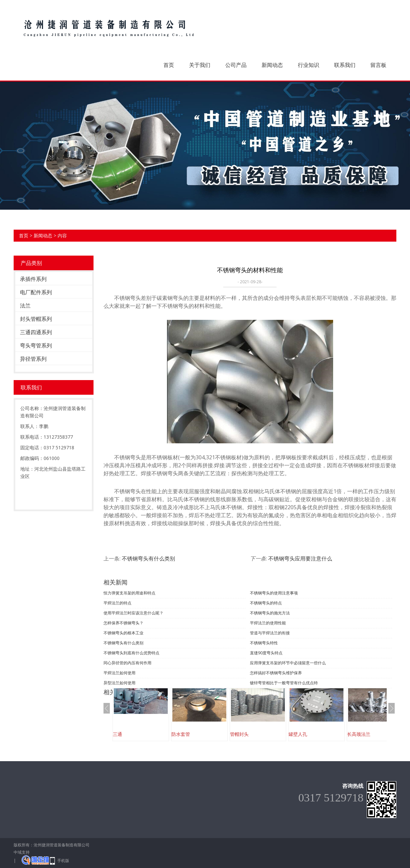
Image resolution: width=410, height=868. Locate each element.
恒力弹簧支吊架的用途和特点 (129, 593)
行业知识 (308, 65)
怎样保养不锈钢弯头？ (123, 623)
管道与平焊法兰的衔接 (270, 633)
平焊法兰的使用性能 (268, 623)
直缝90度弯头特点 (266, 653)
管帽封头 (239, 734)
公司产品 (236, 65)
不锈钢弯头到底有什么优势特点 (131, 653)
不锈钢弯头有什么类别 (148, 558)
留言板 (378, 65)
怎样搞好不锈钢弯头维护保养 (276, 673)
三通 (117, 734)
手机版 (63, 861)
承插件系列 (33, 279)
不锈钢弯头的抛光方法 (270, 613)
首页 (169, 65)
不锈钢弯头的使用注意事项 (274, 593)
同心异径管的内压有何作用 (127, 663)
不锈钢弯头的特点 (266, 603)
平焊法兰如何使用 (119, 673)
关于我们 (200, 65)
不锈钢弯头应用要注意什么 (300, 558)
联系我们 (345, 65)
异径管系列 (33, 359)
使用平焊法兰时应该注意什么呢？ (133, 613)
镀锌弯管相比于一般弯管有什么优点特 (284, 683)
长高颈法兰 (359, 734)
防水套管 (181, 734)
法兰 (25, 306)
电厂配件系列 (36, 292)
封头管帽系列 (36, 319)
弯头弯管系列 (36, 345)
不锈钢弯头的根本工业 (123, 633)
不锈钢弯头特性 (264, 643)
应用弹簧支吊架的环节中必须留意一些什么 (288, 663)
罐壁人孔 (298, 734)
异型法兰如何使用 (119, 683)
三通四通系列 (36, 332)
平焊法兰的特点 (117, 603)
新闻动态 (272, 65)
